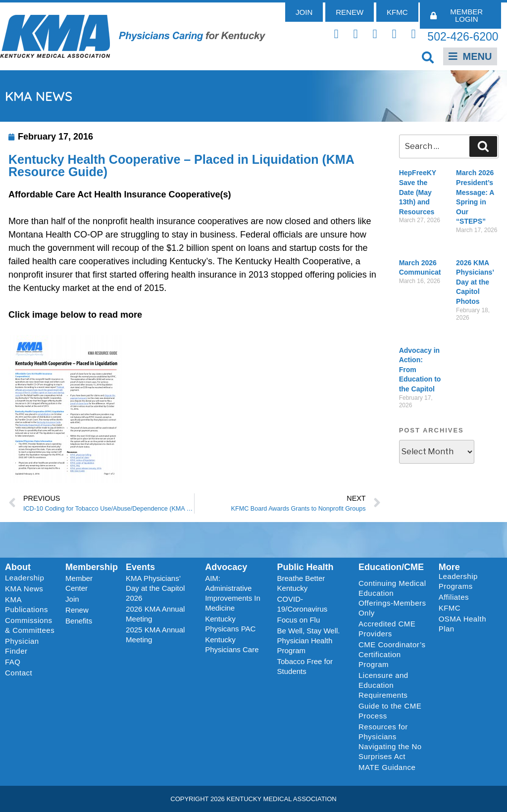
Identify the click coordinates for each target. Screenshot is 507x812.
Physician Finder (22, 646)
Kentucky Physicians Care (232, 645)
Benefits (79, 621)
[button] (428, 57)
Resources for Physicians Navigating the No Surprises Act (390, 741)
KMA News (24, 589)
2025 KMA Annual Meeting (155, 635)
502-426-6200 (463, 37)
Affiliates (456, 597)
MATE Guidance (387, 767)
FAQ (13, 662)
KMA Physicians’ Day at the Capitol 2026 (155, 588)
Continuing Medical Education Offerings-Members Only (392, 598)
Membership (92, 567)
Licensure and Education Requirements (383, 685)
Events (140, 567)
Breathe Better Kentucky (301, 583)
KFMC (450, 608)
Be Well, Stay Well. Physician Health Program (309, 641)
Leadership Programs (468, 581)
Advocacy (226, 567)
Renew (77, 610)
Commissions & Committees (30, 625)
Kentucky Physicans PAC (230, 624)
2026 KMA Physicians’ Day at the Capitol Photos (475, 282)
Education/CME (391, 567)
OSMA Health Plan (462, 624)
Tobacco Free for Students (305, 666)
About (18, 567)
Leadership (27, 578)
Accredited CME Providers (387, 629)
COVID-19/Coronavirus (303, 604)
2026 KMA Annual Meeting (155, 614)
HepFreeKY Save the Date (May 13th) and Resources (418, 192)
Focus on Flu (299, 620)
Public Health (305, 567)
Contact (19, 673)
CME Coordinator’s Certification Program (392, 654)
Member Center (79, 583)
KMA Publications (26, 604)
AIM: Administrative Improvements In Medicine (233, 593)
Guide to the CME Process (390, 711)
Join (72, 599)
